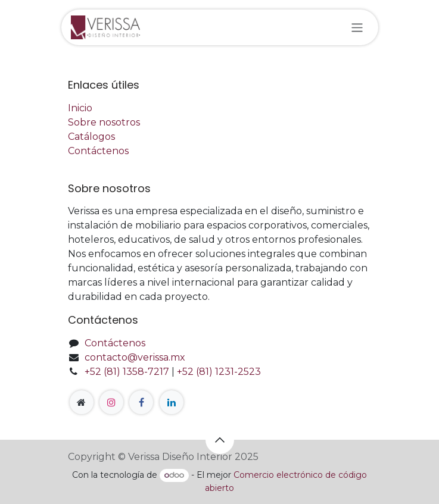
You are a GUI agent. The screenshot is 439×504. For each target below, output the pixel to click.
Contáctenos (98, 151)
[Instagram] (111, 402)
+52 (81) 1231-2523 (219, 372)
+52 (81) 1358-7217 (127, 372)
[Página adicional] (82, 402)
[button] (220, 440)
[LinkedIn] (172, 402)
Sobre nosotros (104, 122)
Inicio (80, 108)
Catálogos (91, 137)
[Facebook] (141, 402)
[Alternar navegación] (357, 27)
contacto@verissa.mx (135, 357)
